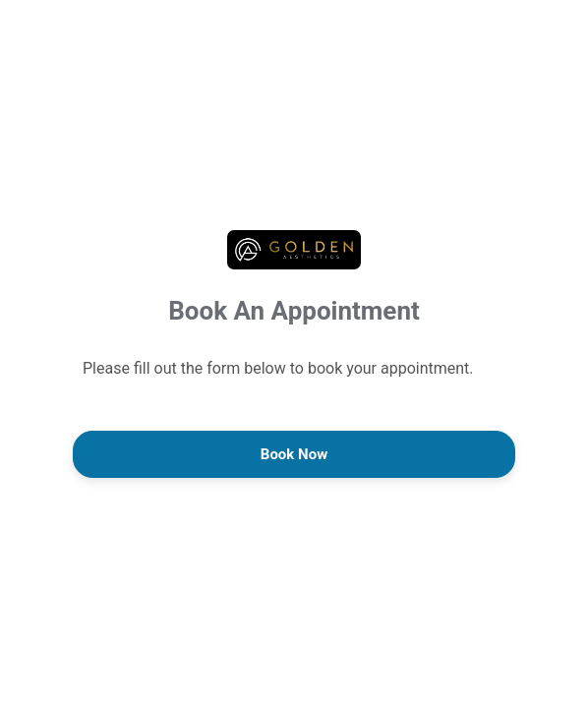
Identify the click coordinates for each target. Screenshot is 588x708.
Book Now (294, 454)
